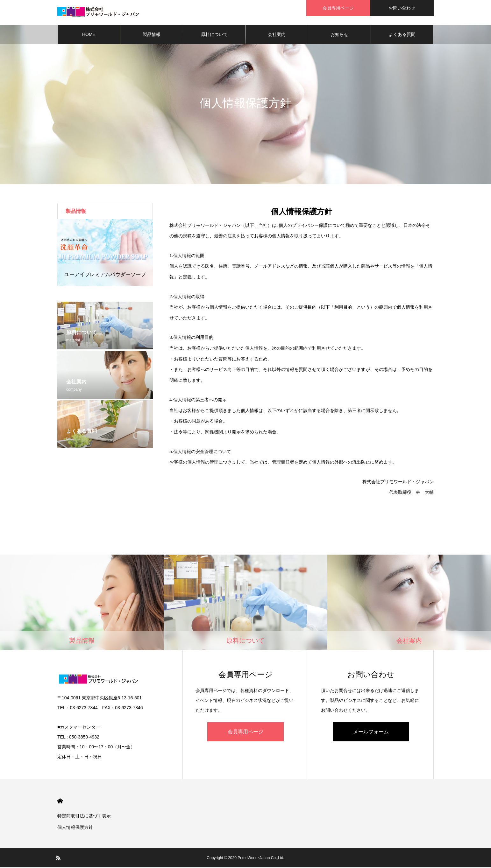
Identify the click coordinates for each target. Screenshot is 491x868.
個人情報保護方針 (75, 828)
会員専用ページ (245, 732)
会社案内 (277, 35)
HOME (89, 35)
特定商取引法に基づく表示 (84, 816)
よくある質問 (402, 35)
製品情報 (152, 35)
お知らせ (339, 35)
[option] (105, 253)
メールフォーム (371, 732)
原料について (214, 35)
